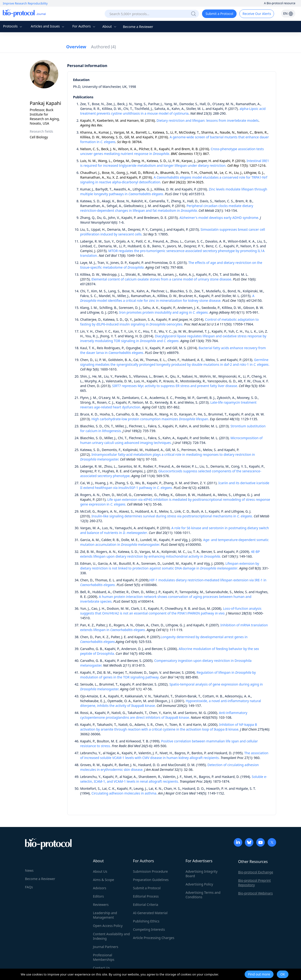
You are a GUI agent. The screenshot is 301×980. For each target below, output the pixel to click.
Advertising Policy (199, 884)
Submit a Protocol (219, 14)
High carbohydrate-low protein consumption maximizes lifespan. (150, 419)
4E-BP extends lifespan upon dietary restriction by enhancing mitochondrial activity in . (170, 554)
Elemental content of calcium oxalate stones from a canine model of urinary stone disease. (162, 279)
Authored (103, 47)
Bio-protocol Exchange (256, 872)
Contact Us (101, 968)
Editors (99, 896)
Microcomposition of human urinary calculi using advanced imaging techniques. (171, 440)
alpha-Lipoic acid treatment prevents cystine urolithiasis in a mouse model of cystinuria (173, 111)
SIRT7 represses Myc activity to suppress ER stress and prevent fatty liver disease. (175, 386)
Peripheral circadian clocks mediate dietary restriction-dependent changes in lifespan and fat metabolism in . (167, 208)
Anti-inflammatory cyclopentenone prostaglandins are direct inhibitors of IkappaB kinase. (164, 715)
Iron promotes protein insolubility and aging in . (164, 312)
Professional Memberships (104, 957)
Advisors (100, 888)
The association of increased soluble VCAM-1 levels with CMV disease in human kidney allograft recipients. (174, 755)
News (29, 870)
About (110, 26)
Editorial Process (146, 896)
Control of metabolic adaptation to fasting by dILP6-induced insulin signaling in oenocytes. (170, 322)
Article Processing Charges (154, 938)
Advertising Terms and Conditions (203, 895)
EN (288, 13)
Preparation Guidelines (151, 880)
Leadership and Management (105, 915)
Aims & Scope (104, 880)
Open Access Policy (108, 926)
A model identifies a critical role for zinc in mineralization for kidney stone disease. (167, 298)
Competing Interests (149, 929)
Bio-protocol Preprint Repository (255, 883)
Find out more (259, 974)
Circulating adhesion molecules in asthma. (124, 793)
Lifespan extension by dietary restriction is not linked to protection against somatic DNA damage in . (170, 566)
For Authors (84, 26)
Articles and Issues (48, 26)
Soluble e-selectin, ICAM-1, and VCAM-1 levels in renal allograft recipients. (174, 779)
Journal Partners (106, 947)
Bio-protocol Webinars (256, 893)
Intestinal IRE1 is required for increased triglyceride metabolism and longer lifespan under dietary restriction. (175, 163)
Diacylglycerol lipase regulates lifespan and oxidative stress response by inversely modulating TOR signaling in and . (173, 338)
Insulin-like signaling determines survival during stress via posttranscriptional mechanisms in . (172, 516)
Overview (76, 47)
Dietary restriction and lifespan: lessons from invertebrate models (208, 120)
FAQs (29, 887)
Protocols (13, 26)
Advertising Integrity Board (202, 874)
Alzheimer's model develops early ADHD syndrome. (219, 218)
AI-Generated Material (150, 913)
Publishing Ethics (146, 921)
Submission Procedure (150, 871)
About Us (100, 871)
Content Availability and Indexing (112, 936)
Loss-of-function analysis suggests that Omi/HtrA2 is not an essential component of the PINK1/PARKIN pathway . (171, 611)
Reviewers (101, 905)
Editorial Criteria (146, 905)
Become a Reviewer (138, 27)
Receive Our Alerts (257, 14)
